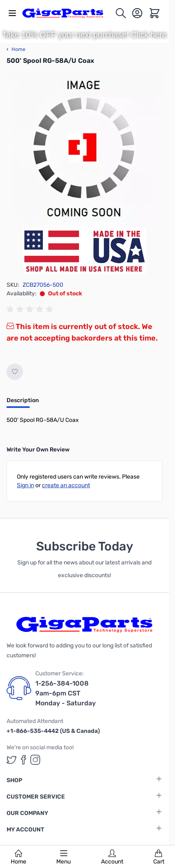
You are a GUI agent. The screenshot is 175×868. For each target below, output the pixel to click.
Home (18, 857)
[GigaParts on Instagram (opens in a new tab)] (35, 760)
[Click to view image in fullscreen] (84, 150)
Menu (63, 857)
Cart (159, 857)
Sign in (25, 485)
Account (112, 857)
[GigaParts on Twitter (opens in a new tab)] (12, 760)
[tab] (23, 403)
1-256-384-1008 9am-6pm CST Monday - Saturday (66, 693)
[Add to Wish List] (15, 372)
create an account (66, 485)
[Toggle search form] (121, 13)
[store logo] (67, 13)
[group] (31, 309)
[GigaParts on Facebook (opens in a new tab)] (23, 760)
